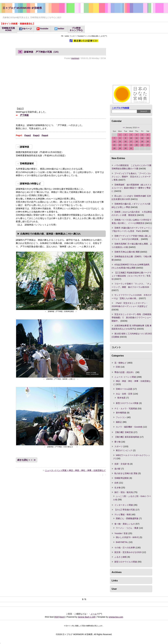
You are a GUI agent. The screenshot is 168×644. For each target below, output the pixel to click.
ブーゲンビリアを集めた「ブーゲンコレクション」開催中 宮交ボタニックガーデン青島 (131, 177)
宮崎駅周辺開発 (122, 478)
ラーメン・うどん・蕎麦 (127, 528)
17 (131, 142)
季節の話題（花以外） (125, 372)
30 (126, 148)
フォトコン (121, 417)
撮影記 (119, 422)
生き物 (117, 488)
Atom (62, 617)
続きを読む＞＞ (25, 460)
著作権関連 (121, 413)
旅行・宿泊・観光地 (124, 492)
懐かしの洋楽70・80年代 (127, 537)
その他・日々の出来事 (125, 548)
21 (114, 145)
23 (126, 145)
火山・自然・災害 (124, 394)
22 (120, 145)
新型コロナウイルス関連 (127, 403)
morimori (75, 58)
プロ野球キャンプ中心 (76, 29)
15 (120, 142)
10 (131, 138)
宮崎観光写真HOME (8, 29)
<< (124, 128)
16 (126, 142)
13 (148, 138)
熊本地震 (121, 398)
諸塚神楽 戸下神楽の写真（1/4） (39, 52)
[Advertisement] (61, 83)
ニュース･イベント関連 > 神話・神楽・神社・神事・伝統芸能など (75, 470)
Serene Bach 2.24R (87, 617)
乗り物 (117, 442)
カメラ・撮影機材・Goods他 (129, 427)
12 (142, 138)
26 (142, 145)
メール (94, 614)
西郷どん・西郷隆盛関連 (127, 518)
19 (142, 142)
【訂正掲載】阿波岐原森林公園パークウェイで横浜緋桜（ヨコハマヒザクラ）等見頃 (131, 276)
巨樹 (118, 367)
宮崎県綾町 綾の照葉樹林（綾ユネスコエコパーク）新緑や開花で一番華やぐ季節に (131, 188)
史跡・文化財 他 (122, 464)
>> (138, 128)
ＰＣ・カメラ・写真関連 (126, 409)
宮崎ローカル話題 (124, 389)
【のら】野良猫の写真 (125, 510)
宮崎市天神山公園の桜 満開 (127, 252)
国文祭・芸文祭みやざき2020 (128, 552)
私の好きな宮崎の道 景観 (126, 473)
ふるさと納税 (121, 557)
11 (137, 138)
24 (131, 145)
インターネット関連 (124, 505)
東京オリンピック (124, 450)
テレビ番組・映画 (123, 514)
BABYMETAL (122, 542)
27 (148, 145)
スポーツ (118, 446)
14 (114, 142)
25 (137, 145)
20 (148, 142)
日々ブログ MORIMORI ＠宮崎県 (22, 8)
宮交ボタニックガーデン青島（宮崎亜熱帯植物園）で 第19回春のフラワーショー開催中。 (131, 318)
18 (137, 142)
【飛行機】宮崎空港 (124, 432)
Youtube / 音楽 (121, 533)
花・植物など (121, 363)
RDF (57, 617)
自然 (116, 483)
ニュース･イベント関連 (125, 377)
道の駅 (117, 469)
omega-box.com (116, 617)
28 (114, 148)
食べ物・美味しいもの (125, 524)
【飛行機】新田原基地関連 (127, 437)
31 (131, 148)
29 (120, 148)
